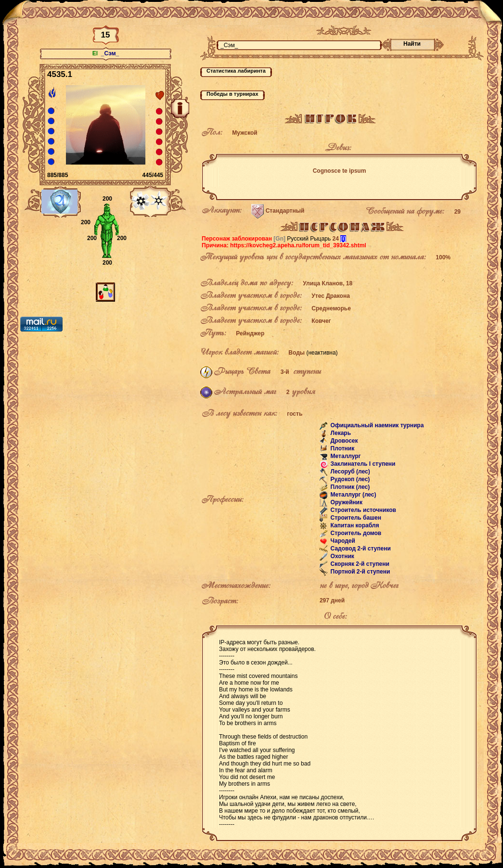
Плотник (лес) (349, 487)
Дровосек (343, 441)
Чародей (342, 541)
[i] (343, 239)
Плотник (342, 449)
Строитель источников (362, 511)
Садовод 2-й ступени (360, 549)
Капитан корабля (354, 526)
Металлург (345, 457)
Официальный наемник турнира (376, 426)
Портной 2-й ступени (359, 572)
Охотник (342, 557)
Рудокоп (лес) (349, 480)
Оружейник (346, 503)
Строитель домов (355, 534)
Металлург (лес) (352, 495)
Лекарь (340, 434)
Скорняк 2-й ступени (359, 564)
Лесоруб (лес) (349, 472)
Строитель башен (355, 518)
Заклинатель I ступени (362, 464)
